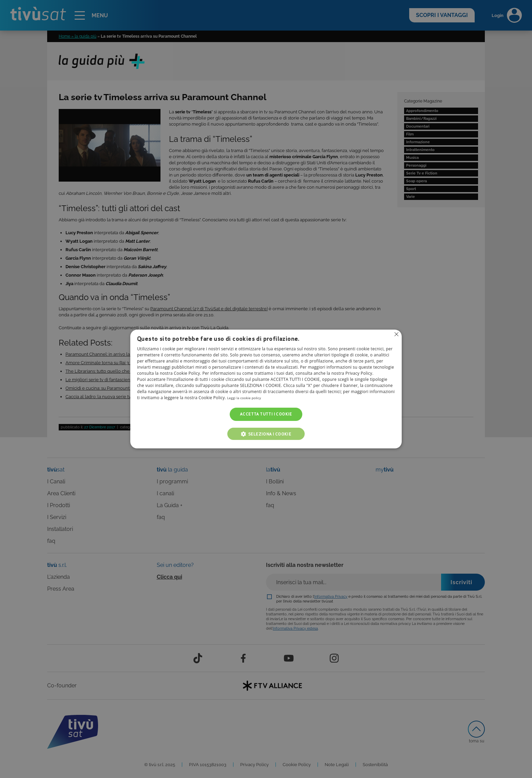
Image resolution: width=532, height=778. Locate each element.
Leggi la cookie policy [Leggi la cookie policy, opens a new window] (248, 398)
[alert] (266, 389)
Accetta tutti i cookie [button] (266, 414)
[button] (266, 434)
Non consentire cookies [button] (396, 335)
